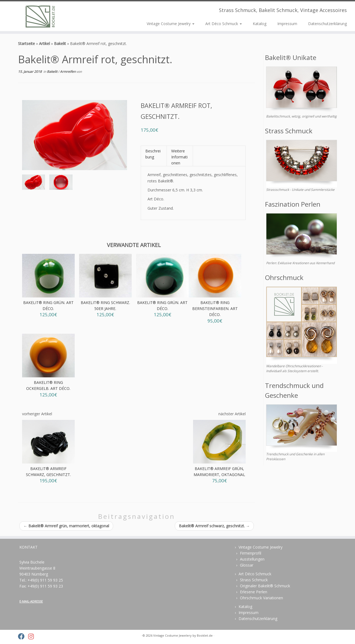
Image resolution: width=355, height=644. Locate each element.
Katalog (260, 24)
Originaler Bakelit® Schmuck (265, 586)
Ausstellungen (252, 559)
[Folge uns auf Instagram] (33, 636)
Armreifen (68, 72)
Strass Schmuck (254, 580)
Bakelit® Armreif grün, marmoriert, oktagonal (66, 526)
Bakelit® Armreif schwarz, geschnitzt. (214, 526)
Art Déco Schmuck (224, 24)
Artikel (44, 43)
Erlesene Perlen (254, 592)
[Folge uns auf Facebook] (23, 636)
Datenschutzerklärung (327, 24)
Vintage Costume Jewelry (171, 24)
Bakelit (60, 43)
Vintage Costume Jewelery (172, 635)
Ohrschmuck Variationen (261, 598)
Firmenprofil (251, 553)
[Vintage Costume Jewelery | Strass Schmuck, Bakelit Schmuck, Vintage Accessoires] (41, 16)
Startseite (26, 43)
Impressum (287, 24)
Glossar (247, 565)
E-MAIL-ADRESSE (31, 601)
